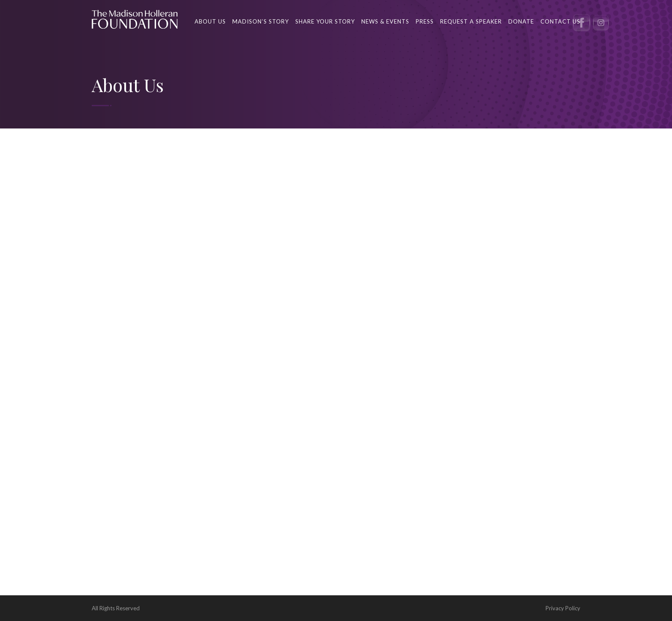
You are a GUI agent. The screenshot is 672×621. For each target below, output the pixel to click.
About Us (210, 21)
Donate (521, 21)
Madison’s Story (261, 21)
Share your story (325, 21)
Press (425, 21)
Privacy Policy (563, 608)
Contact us (560, 21)
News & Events (385, 21)
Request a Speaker (471, 21)
